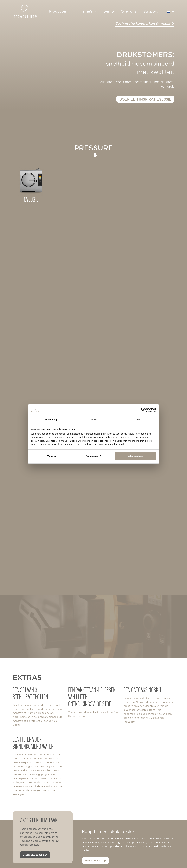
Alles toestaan (136, 456)
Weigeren (51, 456)
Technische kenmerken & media (145, 23)
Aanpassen (94, 456)
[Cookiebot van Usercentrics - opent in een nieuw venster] (143, 410)
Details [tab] (93, 420)
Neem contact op (95, 860)
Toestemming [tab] (50, 420)
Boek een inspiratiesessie (145, 99)
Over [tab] (137, 420)
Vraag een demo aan (35, 855)
